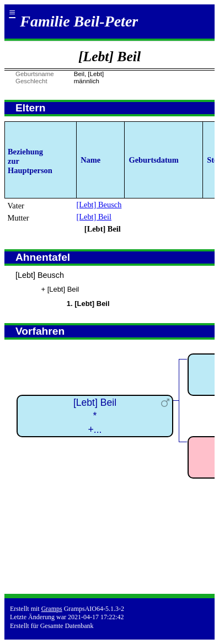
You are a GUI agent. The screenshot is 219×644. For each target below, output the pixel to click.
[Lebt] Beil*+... (95, 416)
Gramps (52, 609)
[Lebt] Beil (94, 217)
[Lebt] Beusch (99, 205)
